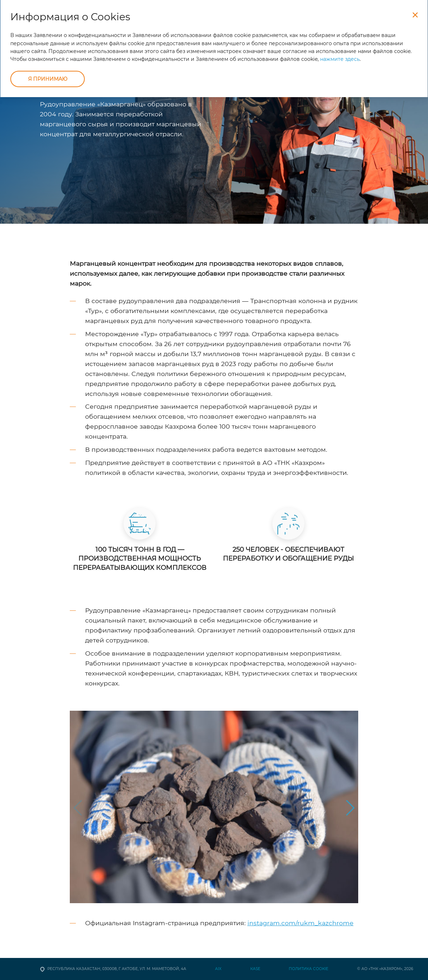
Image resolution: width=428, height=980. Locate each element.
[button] (350, 808)
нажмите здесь (340, 59)
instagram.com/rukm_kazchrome (301, 923)
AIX (218, 969)
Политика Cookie (309, 969)
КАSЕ (255, 969)
